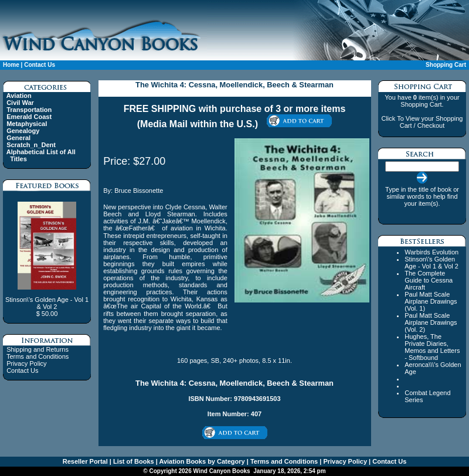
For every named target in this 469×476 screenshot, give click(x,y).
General (18, 138)
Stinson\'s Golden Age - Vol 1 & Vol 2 (431, 263)
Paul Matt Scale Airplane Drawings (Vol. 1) (431, 301)
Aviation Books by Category (201, 461)
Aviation (19, 96)
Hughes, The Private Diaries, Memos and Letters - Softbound (432, 347)
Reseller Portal (85, 461)
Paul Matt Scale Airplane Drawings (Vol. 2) (431, 322)
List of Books (133, 461)
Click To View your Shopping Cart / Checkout (422, 122)
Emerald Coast (29, 117)
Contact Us (40, 65)
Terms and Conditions (38, 356)
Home (11, 65)
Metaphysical (27, 124)
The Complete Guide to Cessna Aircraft (429, 280)
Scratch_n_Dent (31, 145)
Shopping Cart (446, 65)
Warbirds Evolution (431, 252)
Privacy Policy (26, 363)
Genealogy (23, 131)
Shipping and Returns (38, 349)
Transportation (29, 110)
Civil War (20, 103)
